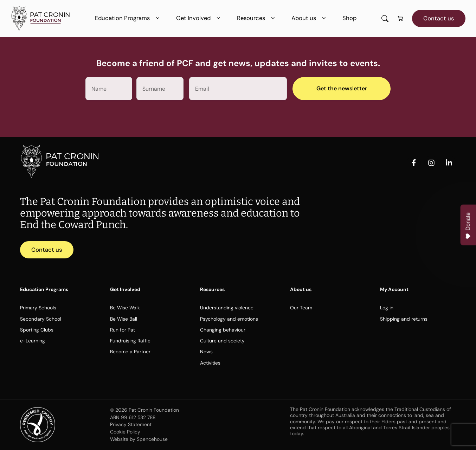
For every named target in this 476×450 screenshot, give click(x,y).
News (206, 352)
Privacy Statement (131, 424)
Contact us (439, 18)
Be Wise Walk (125, 308)
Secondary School (41, 319)
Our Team (301, 308)
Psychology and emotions (229, 319)
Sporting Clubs (37, 330)
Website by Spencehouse (139, 439)
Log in (387, 308)
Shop (349, 18)
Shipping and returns (404, 319)
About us (310, 18)
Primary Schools (38, 308)
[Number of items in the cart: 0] (400, 19)
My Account (394, 289)
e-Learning (33, 341)
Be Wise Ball (124, 319)
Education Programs (128, 18)
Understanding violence (227, 308)
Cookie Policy (125, 432)
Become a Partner (130, 352)
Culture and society (222, 341)
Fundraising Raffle (130, 341)
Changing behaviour (223, 330)
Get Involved (200, 18)
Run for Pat (123, 330)
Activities (210, 363)
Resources (257, 18)
